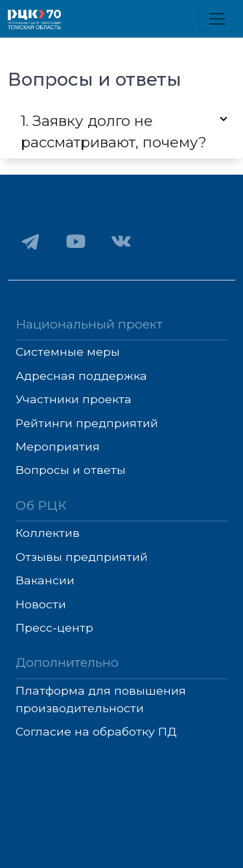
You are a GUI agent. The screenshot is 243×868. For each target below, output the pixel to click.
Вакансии (45, 580)
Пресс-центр (54, 627)
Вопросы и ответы (71, 470)
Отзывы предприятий (82, 557)
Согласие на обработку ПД (96, 731)
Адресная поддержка (81, 376)
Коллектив (48, 533)
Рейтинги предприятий (87, 423)
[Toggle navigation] (217, 19)
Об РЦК (41, 505)
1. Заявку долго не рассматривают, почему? (114, 132)
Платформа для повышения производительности (101, 699)
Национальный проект (89, 324)
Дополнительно (67, 662)
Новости (41, 604)
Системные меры (68, 352)
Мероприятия (58, 446)
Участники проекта (74, 399)
